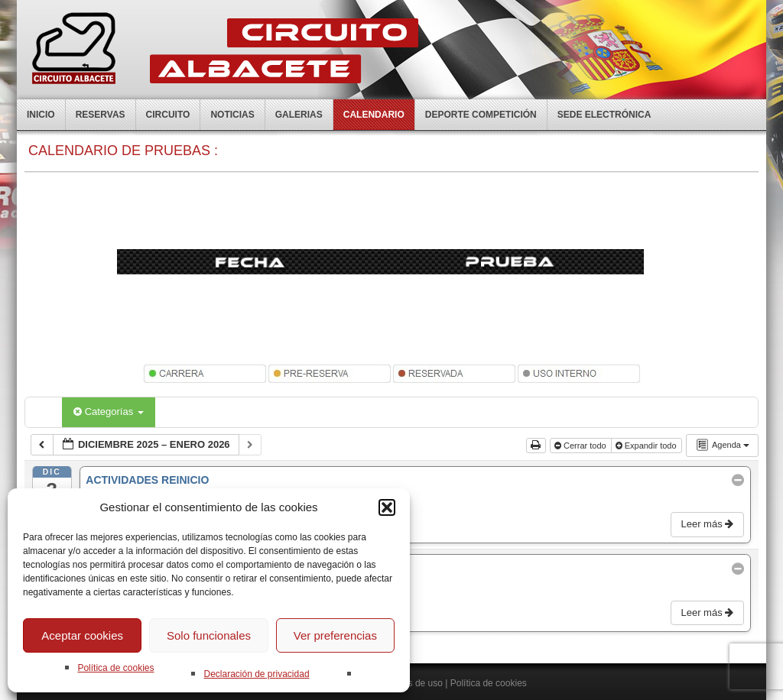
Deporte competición (481, 115)
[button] (387, 507)
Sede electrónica (604, 115)
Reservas (101, 115)
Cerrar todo (582, 446)
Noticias (232, 115)
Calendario (374, 115)
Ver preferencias (335, 635)
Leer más (708, 524)
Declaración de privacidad (256, 674)
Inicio (41, 115)
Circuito (168, 115)
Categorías (109, 412)
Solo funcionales (209, 635)
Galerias (299, 115)
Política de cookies (115, 668)
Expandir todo (647, 446)
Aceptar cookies (82, 635)
